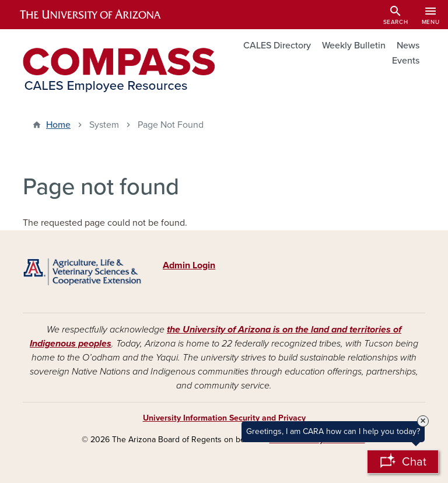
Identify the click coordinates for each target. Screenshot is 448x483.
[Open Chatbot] (403, 462)
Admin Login (189, 265)
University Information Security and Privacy (224, 418)
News (408, 45)
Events (406, 61)
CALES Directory (277, 45)
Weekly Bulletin (354, 45)
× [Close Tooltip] (423, 421)
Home (58, 125)
